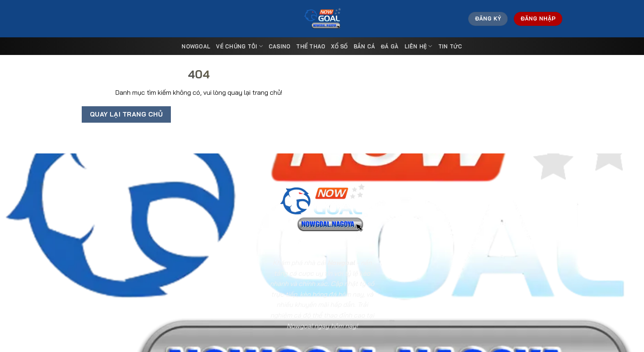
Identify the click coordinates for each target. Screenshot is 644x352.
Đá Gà (390, 46)
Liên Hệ (419, 46)
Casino (280, 46)
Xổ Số (339, 46)
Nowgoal (196, 46)
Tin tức (450, 46)
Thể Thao (311, 46)
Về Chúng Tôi (239, 46)
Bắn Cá (365, 46)
